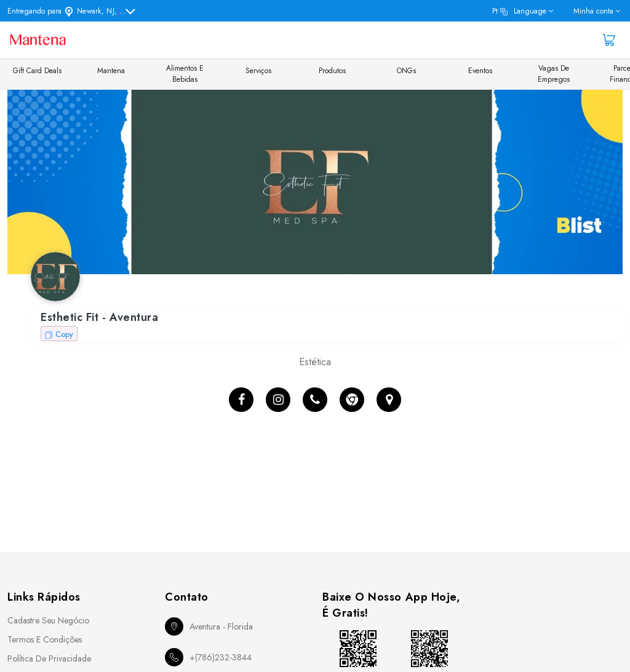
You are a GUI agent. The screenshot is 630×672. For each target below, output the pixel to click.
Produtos (332, 71)
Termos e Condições (45, 639)
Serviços (258, 71)
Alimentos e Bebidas (185, 74)
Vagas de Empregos (554, 74)
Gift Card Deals (37, 71)
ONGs (406, 71)
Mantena (111, 71)
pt (519, 11)
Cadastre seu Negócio (48, 620)
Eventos (480, 71)
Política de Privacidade (49, 658)
